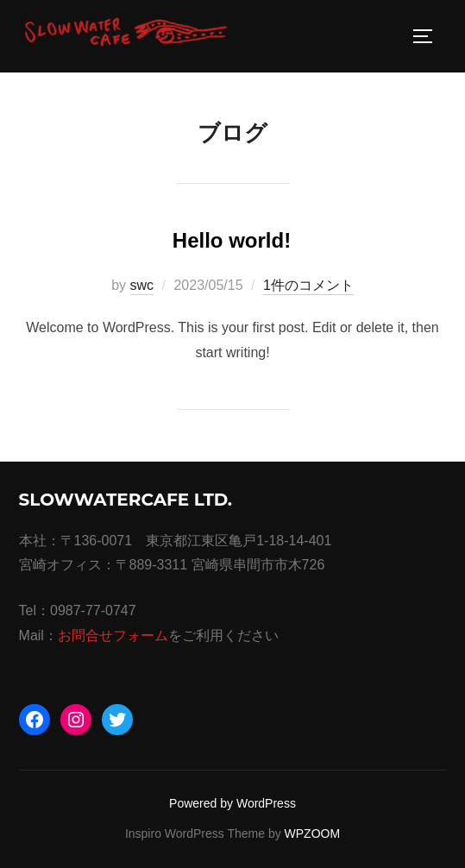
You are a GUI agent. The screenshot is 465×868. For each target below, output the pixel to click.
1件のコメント (308, 285)
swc (142, 285)
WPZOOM (313, 833)
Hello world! (232, 240)
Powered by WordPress (232, 803)
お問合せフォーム (113, 635)
